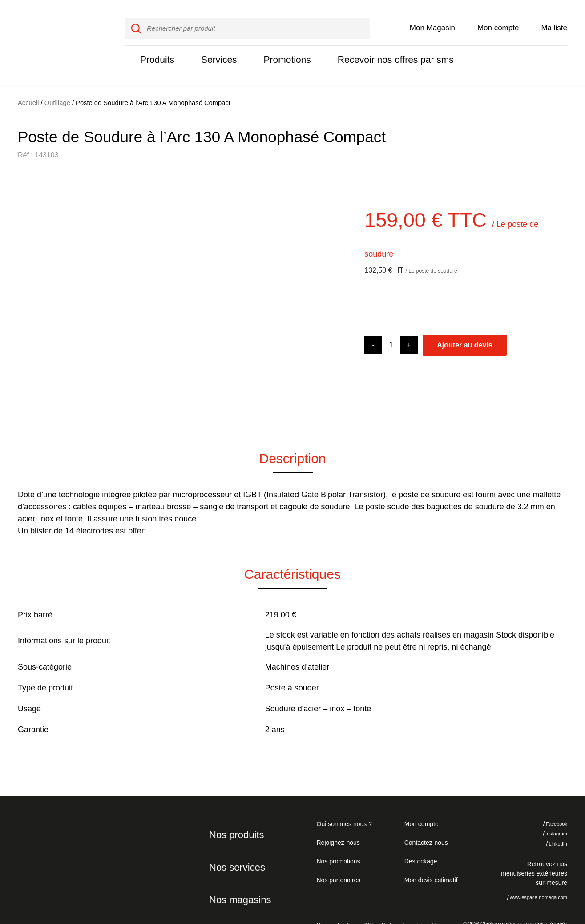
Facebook (550, 805)
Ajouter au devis (464, 326)
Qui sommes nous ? (343, 805)
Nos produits (235, 816)
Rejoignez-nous (337, 823)
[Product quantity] (391, 326)
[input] (247, 19)
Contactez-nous (425, 823)
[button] (31, 284)
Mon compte (498, 18)
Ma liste (554, 18)
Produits (156, 50)
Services (216, 50)
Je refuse (493, 875)
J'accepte (547, 875)
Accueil (28, 84)
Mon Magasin (432, 18)
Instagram (550, 815)
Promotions (282, 50)
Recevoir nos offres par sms (385, 50)
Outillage (57, 84)
